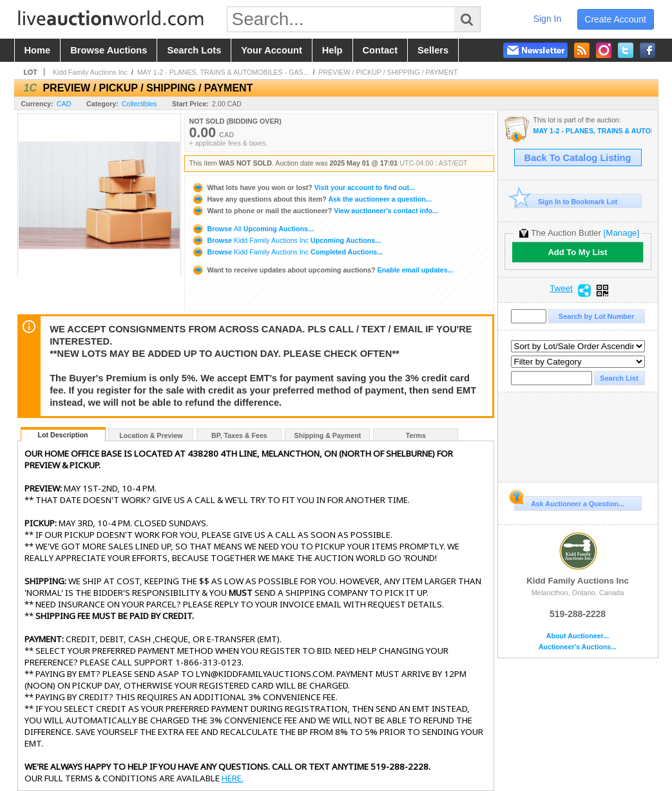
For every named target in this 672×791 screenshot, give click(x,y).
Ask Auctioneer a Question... (569, 502)
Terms (416, 435)
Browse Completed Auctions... (287, 252)
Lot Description (62, 435)
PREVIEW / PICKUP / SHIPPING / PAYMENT (388, 72)
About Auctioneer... (578, 636)
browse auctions (109, 50)
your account (271, 50)
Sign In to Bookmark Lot (566, 201)
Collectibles (139, 104)
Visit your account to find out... (303, 187)
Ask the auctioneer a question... (312, 199)
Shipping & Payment (328, 435)
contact (380, 50)
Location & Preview (151, 435)
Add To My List (577, 252)
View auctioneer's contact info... (315, 211)
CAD (64, 104)
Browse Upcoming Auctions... (253, 229)
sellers (433, 50)
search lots (194, 50)
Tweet (561, 289)
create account (615, 19)
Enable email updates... (322, 270)
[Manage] (621, 233)
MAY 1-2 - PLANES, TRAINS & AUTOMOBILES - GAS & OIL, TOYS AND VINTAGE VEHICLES (592, 131)
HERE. (233, 778)
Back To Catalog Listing (578, 158)
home (38, 50)
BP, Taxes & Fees (239, 435)
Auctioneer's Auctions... (578, 647)
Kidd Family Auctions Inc (90, 72)
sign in (548, 19)
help (332, 50)
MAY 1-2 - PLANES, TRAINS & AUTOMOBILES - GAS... (223, 72)
